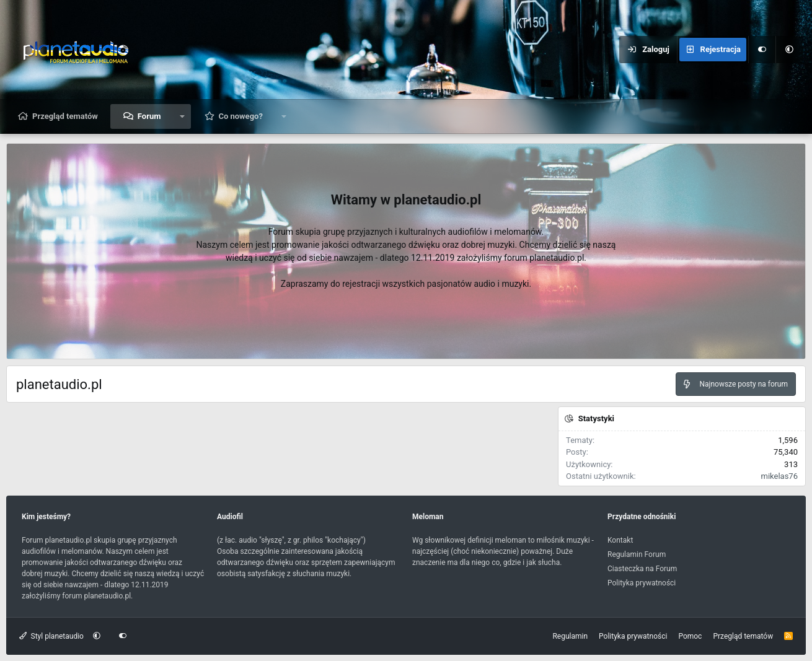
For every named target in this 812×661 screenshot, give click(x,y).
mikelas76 (779, 476)
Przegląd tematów (65, 116)
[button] (789, 50)
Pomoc (690, 636)
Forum (149, 116)
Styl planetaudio (51, 636)
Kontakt (620, 540)
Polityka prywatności (642, 583)
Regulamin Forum (637, 554)
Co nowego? (241, 116)
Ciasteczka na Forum (642, 569)
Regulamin (570, 636)
